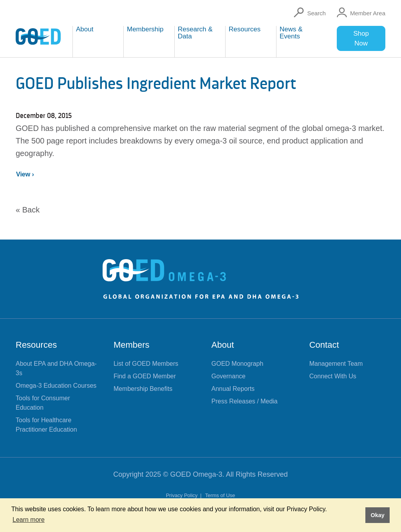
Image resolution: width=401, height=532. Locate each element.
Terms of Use (220, 495)
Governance (228, 376)
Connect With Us (333, 376)
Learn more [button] (29, 520)
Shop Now (361, 38)
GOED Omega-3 (196, 474)
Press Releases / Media (245, 401)
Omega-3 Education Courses (56, 386)
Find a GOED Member (145, 376)
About (223, 345)
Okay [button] (377, 515)
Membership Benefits (143, 389)
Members (132, 345)
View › (25, 174)
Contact (324, 345)
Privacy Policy (183, 495)
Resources (36, 345)
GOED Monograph (238, 364)
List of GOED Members (146, 364)
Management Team (336, 364)
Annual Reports (233, 389)
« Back (28, 210)
